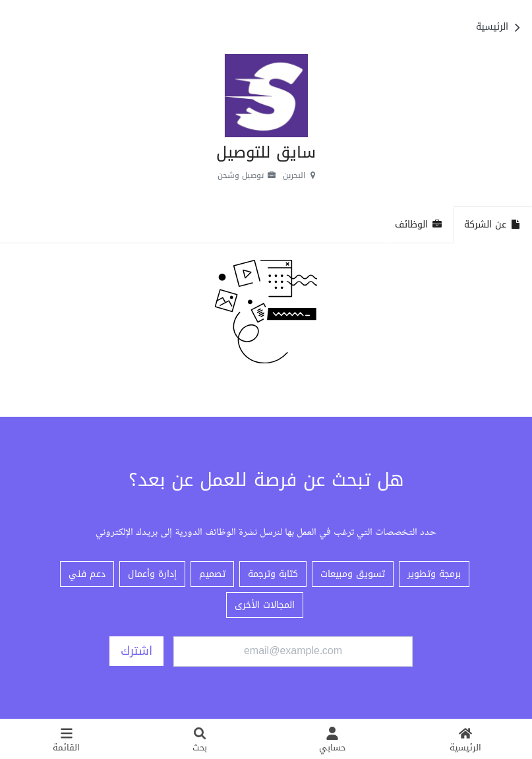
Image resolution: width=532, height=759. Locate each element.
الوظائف (419, 225)
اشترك (136, 651)
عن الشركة (493, 225)
